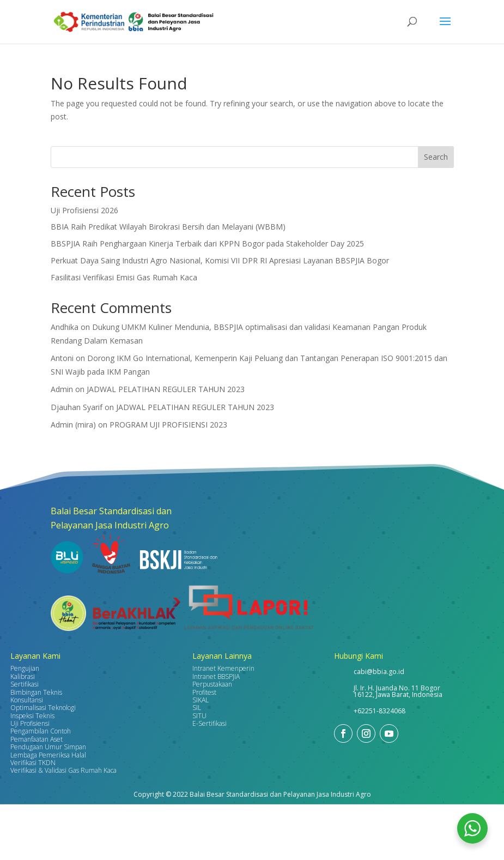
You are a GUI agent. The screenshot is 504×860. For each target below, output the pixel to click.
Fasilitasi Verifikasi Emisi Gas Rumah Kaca (124, 277)
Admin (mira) (73, 425)
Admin (62, 389)
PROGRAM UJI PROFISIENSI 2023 (168, 425)
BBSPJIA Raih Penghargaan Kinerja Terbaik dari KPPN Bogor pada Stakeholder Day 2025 (207, 243)
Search (436, 157)
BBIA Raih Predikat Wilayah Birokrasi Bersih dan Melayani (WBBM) (168, 227)
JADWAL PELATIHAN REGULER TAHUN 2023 (166, 389)
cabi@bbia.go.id (379, 672)
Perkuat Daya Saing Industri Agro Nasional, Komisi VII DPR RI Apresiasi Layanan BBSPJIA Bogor (220, 260)
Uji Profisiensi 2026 (84, 210)
